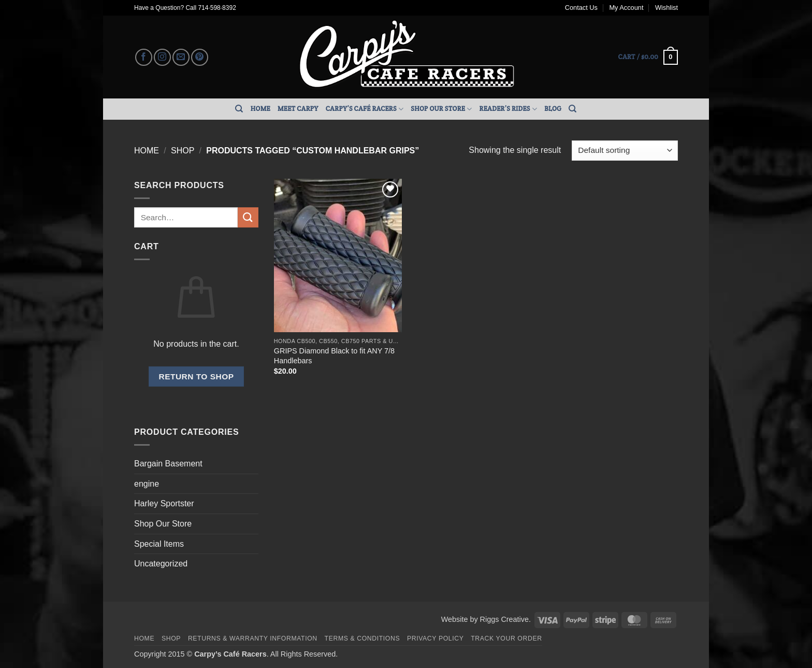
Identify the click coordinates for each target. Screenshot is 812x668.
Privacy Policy (435, 638)
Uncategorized (161, 564)
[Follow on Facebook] (144, 57)
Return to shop (196, 376)
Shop (183, 151)
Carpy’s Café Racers (365, 109)
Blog (553, 109)
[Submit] (248, 217)
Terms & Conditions (363, 638)
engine (147, 484)
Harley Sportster (164, 503)
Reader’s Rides (509, 109)
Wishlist (666, 8)
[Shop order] (625, 151)
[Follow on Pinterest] (200, 57)
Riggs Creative (504, 619)
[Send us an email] (181, 57)
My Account (626, 8)
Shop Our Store (441, 109)
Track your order (506, 638)
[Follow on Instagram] (162, 57)
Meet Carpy (298, 109)
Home (260, 109)
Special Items (159, 544)
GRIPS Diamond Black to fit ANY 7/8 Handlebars (334, 356)
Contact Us (581, 8)
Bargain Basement (168, 464)
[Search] (239, 109)
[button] (648, 58)
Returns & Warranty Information (253, 638)
